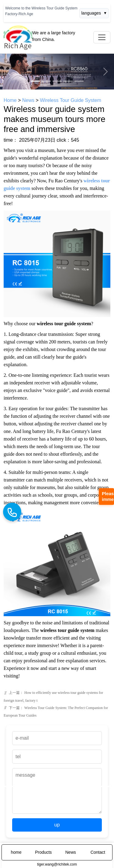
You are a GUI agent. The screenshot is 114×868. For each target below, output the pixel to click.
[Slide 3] (57, 81)
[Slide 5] (79, 81)
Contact (98, 852)
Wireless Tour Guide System (71, 100)
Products (43, 852)
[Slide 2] (46, 81)
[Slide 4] (68, 81)
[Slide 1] (35, 81)
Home (10, 100)
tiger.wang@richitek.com (57, 864)
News (28, 100)
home (16, 852)
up (57, 825)
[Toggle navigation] (102, 37)
